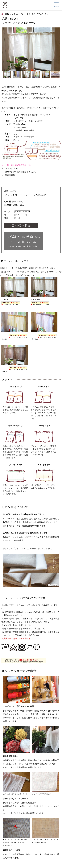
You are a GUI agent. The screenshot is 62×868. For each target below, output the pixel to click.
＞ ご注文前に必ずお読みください (17, 165)
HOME (6, 14)
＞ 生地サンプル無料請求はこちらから (19, 172)
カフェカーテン (18, 14)
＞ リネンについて (10, 168)
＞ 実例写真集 (8, 175)
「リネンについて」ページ (24, 548)
